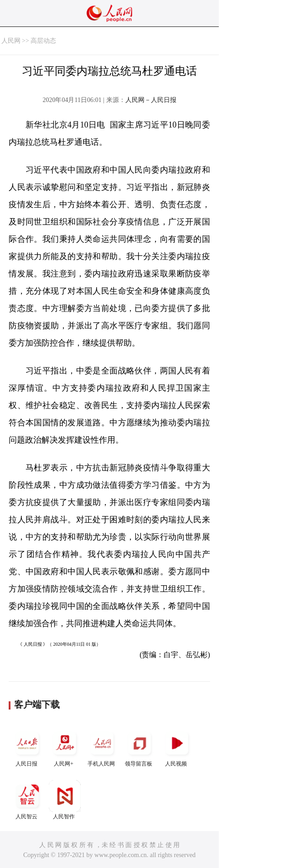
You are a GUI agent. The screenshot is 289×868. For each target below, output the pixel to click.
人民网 (11, 41)
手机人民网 (102, 747)
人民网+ (65, 747)
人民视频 (177, 747)
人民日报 (27, 747)
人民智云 (27, 800)
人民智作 (65, 800)
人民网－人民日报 (151, 100)
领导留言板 (139, 747)
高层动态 (43, 41)
